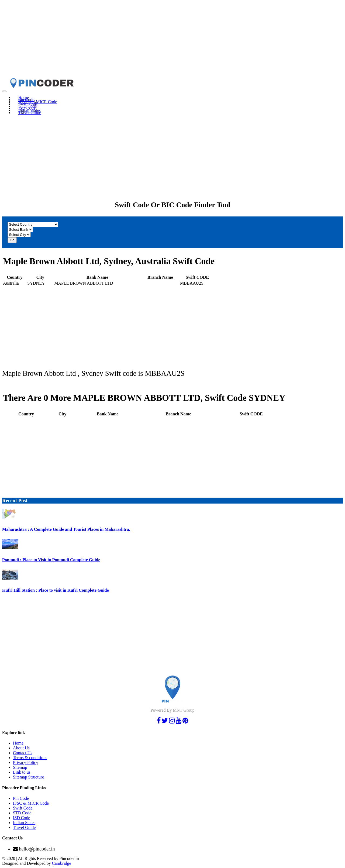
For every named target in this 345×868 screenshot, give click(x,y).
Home (18, 743)
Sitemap (20, 767)
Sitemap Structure (28, 777)
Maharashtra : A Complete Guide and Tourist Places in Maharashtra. (66, 529)
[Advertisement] (164, 40)
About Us (21, 748)
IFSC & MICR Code (31, 803)
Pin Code (21, 798)
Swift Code (23, 808)
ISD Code (22, 818)
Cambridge (62, 863)
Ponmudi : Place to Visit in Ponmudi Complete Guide (51, 560)
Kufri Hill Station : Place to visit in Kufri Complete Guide (56, 590)
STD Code (22, 813)
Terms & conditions (30, 758)
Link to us (22, 772)
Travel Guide (30, 113)
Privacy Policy (26, 762)
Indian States (24, 823)
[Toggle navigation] (4, 91)
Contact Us (23, 753)
